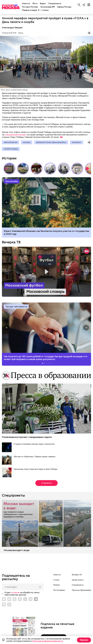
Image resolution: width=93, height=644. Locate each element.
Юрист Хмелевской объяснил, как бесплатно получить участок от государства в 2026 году (46, 232)
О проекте (47, 483)
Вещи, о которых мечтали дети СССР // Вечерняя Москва (77, 169)
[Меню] (89, 5)
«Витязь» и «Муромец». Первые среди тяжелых (34, 457)
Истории (9, 158)
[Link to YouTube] (25, 599)
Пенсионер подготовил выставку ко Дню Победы (35, 469)
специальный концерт (15, 135)
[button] (87, 169)
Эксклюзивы (12, 181)
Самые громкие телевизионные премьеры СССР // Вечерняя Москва (9, 169)
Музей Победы (11, 149)
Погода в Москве (30, 7)
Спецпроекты (55, 4)
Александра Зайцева (12, 28)
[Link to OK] (15, 599)
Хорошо (84, 640)
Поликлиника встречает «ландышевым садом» (27, 437)
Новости (26, 4)
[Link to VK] (9, 599)
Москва (27, 142)
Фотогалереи (59, 590)
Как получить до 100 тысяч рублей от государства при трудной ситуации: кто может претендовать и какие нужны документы (46, 328)
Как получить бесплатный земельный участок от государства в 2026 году (46, 202)
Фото (35, 4)
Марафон (77, 142)
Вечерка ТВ (11, 242)
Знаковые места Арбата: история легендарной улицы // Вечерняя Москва (50, 169)
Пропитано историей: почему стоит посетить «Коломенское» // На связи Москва (23, 169)
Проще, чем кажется (16, 307)
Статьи (56, 580)
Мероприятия (10, 142)
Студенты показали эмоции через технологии (34, 444)
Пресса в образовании (81, 590)
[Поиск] (79, 5)
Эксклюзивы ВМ (48, 7)
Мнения (56, 585)
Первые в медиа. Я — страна (35, 10)
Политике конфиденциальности (47, 641)
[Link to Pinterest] (9, 604)
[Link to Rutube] (4, 604)
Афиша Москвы (64, 7)
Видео (43, 4)
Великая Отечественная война (51, 142)
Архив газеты (78, 580)
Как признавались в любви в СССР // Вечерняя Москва (64, 169)
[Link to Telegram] (31, 599)
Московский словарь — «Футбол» (46, 272)
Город (21, 33)
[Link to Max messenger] (4, 599)
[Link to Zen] (20, 599)
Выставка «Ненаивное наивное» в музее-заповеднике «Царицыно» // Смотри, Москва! (37, 169)
